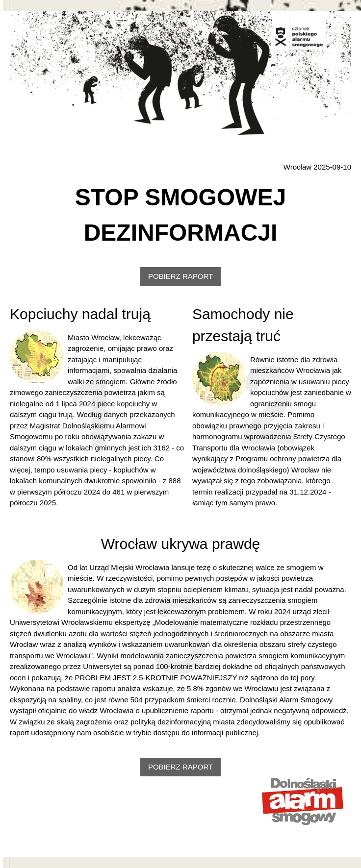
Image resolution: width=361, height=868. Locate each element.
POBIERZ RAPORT (180, 276)
